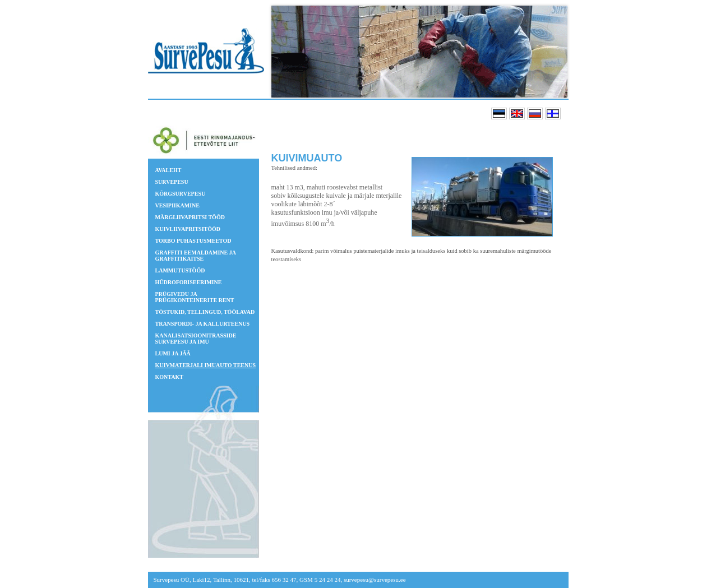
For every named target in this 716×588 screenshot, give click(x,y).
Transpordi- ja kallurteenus (203, 324)
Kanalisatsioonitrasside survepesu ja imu (196, 339)
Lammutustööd (180, 270)
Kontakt (169, 377)
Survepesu (172, 182)
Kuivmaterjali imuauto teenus (205, 365)
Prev (289, 52)
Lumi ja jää (173, 353)
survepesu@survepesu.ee (375, 580)
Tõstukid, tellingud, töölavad (205, 312)
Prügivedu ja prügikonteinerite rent (195, 297)
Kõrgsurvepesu (181, 194)
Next (556, 52)
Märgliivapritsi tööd (190, 217)
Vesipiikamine (177, 205)
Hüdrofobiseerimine (189, 282)
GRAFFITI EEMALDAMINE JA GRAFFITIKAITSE (196, 256)
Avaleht (168, 170)
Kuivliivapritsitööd (188, 229)
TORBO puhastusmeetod (193, 241)
